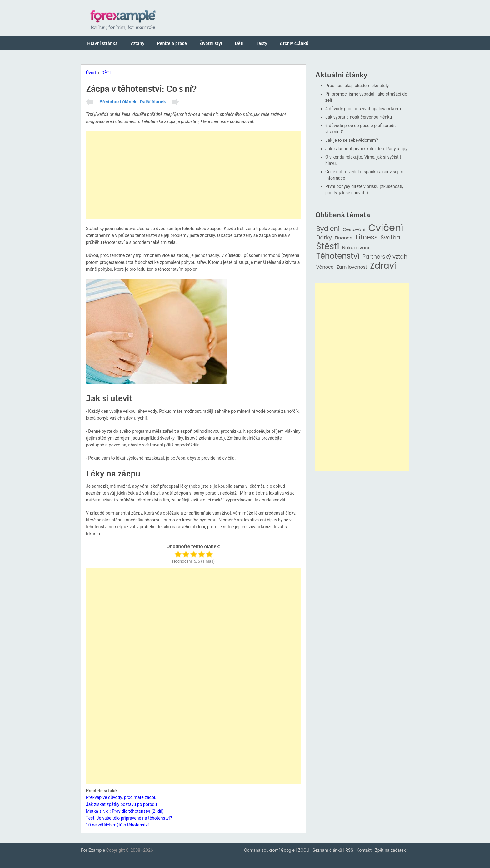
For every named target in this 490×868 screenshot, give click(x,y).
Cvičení (386, 228)
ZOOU (304, 850)
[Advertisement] (193, 175)
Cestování (354, 230)
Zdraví (383, 266)
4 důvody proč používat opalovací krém (363, 109)
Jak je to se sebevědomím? (352, 140)
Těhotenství (338, 256)
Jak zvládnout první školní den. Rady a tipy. (367, 149)
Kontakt (364, 850)
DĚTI (106, 73)
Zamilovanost (352, 267)
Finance (344, 238)
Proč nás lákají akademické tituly (357, 86)
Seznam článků (327, 850)
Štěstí (328, 247)
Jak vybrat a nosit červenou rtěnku (359, 117)
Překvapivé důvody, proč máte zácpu (121, 797)
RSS (349, 850)
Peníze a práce (172, 43)
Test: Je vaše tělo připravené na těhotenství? (129, 818)
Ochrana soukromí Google (269, 850)
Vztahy (137, 43)
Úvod (91, 73)
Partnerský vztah (385, 257)
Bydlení (328, 229)
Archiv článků (294, 43)
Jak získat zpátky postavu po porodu (121, 804)
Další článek (153, 102)
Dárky (324, 238)
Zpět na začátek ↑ (392, 850)
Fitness (366, 237)
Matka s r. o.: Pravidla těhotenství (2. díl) (125, 811)
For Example (93, 850)
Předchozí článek (118, 102)
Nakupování (356, 248)
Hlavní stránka (102, 43)
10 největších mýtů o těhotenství (117, 825)
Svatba (390, 238)
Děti (239, 43)
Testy (262, 43)
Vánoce (325, 267)
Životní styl (211, 43)
